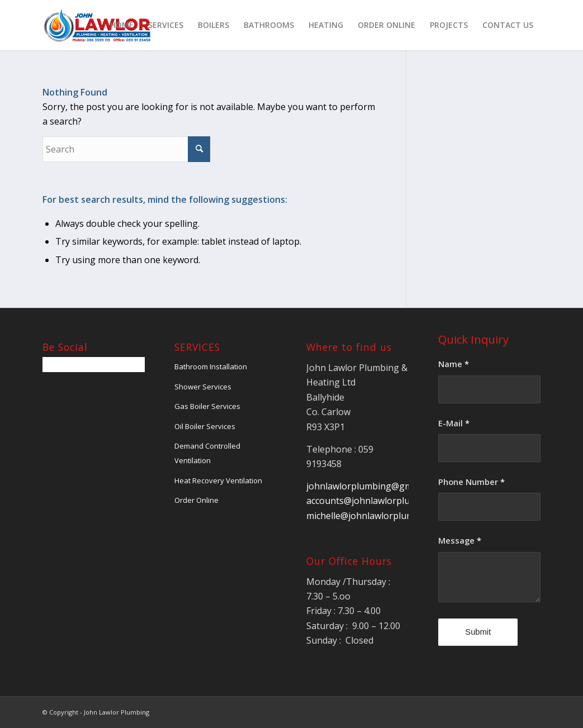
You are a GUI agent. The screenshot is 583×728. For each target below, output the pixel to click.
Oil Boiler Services (205, 426)
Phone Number (471, 482)
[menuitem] (122, 25)
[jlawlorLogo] (97, 25)
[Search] (126, 149)
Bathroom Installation (211, 367)
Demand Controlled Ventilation (207, 453)
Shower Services (203, 387)
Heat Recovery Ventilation (218, 480)
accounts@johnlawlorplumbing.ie (376, 501)
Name (454, 364)
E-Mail (454, 423)
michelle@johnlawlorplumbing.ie (374, 516)
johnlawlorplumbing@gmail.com (374, 486)
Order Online (196, 500)
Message (460, 540)
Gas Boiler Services (207, 406)
